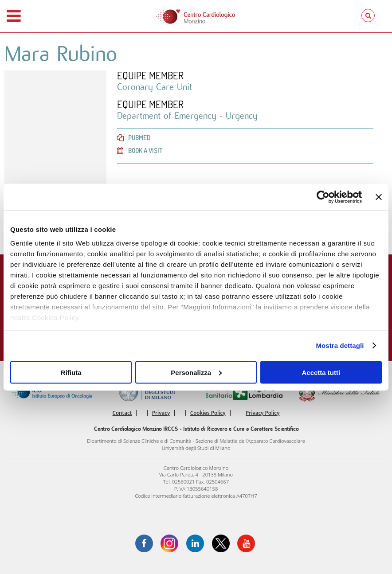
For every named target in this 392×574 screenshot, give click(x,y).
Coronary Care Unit (155, 87)
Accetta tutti (321, 372)
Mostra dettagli (340, 346)
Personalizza (196, 372)
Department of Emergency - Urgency (187, 116)
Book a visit (140, 150)
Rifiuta (71, 372)
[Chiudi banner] (379, 197)
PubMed (134, 138)
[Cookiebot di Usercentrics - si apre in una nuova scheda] (323, 197)
